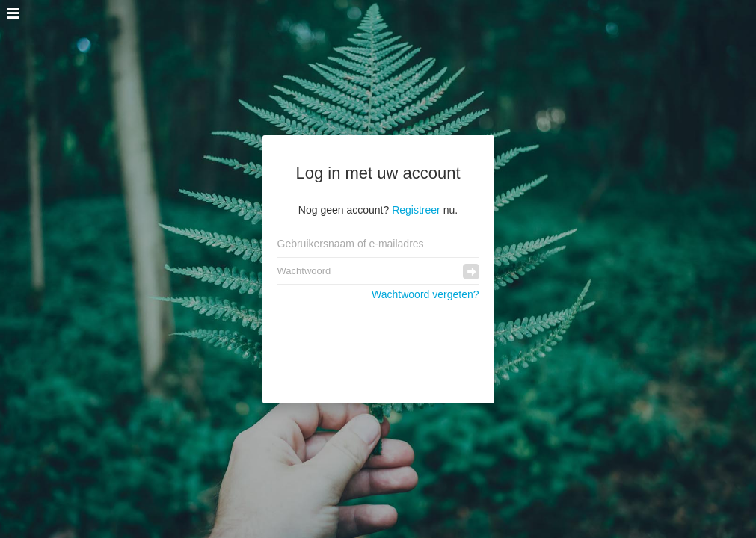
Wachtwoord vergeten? (425, 294)
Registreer (416, 210)
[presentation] (379, 344)
